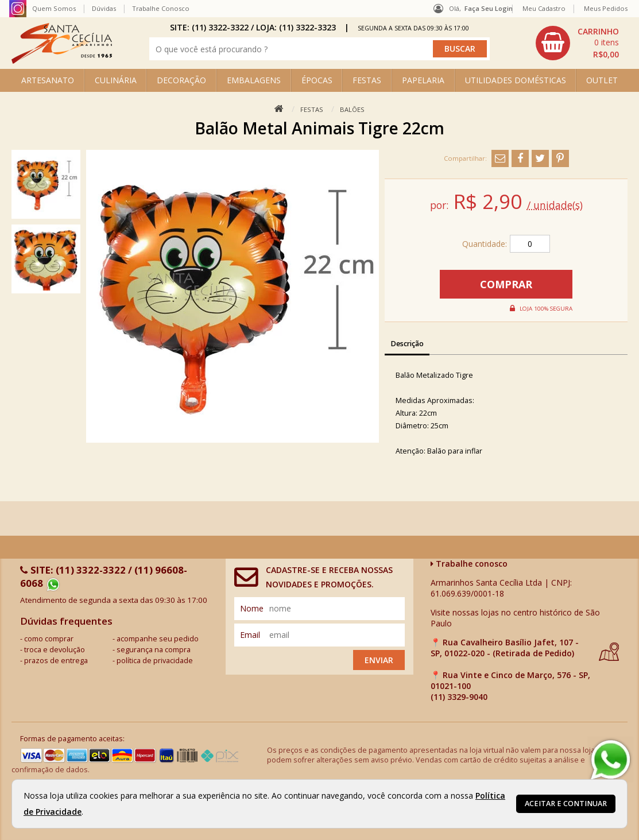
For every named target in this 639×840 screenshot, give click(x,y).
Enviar (379, 660)
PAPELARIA (423, 80)
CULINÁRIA (116, 80)
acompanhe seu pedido (158, 639)
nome (252, 608)
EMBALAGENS (254, 80)
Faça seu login (489, 8)
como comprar (49, 639)
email (250, 635)
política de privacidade (155, 661)
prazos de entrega (56, 661)
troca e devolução (55, 650)
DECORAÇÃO (181, 80)
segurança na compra (154, 650)
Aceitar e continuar (566, 804)
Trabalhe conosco (469, 564)
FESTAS (367, 80)
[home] (62, 61)
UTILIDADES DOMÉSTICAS (516, 80)
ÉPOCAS (317, 80)
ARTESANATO (48, 80)
